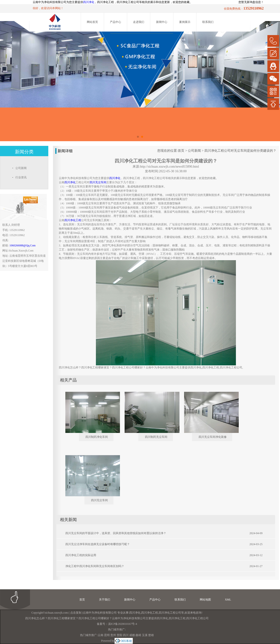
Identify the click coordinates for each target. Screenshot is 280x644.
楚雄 (151, 635)
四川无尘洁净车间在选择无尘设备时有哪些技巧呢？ (98, 544)
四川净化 (89, 2)
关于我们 (105, 600)
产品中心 (115, 22)
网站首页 (92, 22)
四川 (126, 635)
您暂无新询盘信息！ (251, 2)
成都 (132, 635)
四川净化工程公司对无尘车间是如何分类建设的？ (240, 151)
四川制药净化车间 (97, 437)
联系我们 (208, 22)
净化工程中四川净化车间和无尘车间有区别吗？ (95, 566)
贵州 (113, 635)
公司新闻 (194, 151)
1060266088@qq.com (22, 245)
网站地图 (205, 600)
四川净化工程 (150, 613)
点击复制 (76, 613)
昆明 (107, 635)
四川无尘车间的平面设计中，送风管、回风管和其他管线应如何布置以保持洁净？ (116, 533)
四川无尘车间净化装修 (213, 437)
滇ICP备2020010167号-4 (123, 624)
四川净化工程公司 (170, 613)
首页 (181, 151)
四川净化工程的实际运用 (81, 555)
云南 (101, 635)
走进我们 (139, 22)
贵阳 (119, 635)
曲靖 (138, 635)
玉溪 (145, 635)
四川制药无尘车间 (156, 437)
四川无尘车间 (99, 500)
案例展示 (185, 22)
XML (228, 600)
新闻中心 (162, 22)
